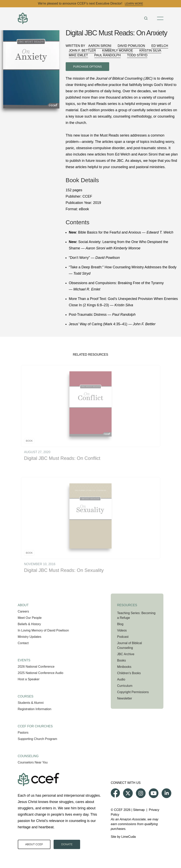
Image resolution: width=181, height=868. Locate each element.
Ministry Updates (30, 637)
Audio (121, 679)
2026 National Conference (36, 667)
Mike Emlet (78, 55)
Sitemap (139, 810)
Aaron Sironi (100, 46)
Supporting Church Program (37, 739)
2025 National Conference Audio (41, 673)
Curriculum (125, 686)
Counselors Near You (33, 762)
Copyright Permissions (133, 692)
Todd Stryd (137, 55)
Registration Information (35, 709)
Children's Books (129, 673)
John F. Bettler (82, 50)
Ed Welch (160, 46)
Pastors (23, 733)
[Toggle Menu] (160, 18)
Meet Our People (30, 618)
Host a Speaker (29, 679)
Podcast (123, 637)
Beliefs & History (29, 624)
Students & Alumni (31, 703)
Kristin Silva (150, 50)
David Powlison (131, 46)
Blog (120, 624)
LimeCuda (128, 837)
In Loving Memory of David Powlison (43, 630)
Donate (67, 844)
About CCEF (34, 844)
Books (121, 660)
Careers (23, 611)
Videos (122, 630)
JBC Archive (126, 654)
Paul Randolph (108, 55)
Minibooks (124, 667)
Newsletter (125, 698)
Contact (23, 643)
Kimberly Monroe (118, 50)
